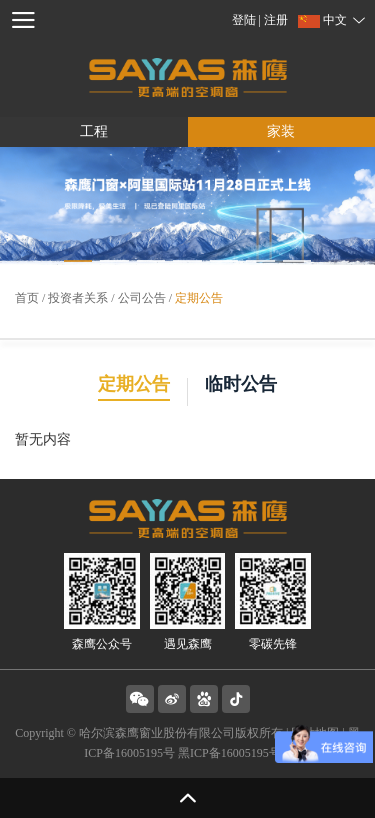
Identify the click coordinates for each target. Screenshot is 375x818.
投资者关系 (78, 298)
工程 (94, 131)
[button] (78, 261)
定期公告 (199, 298)
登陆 (245, 20)
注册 (276, 20)
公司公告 (142, 298)
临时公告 (241, 384)
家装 (281, 131)
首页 (27, 298)
